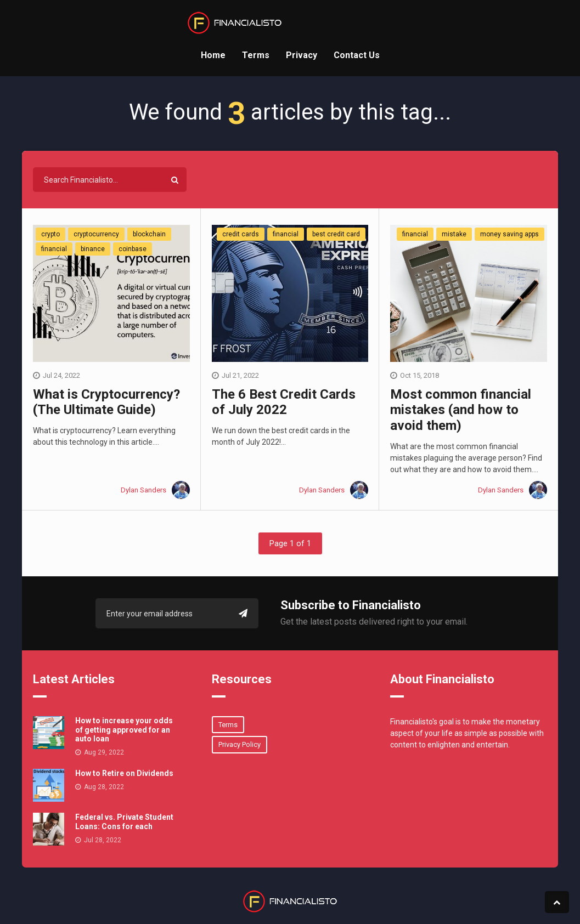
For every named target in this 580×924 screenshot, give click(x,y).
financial (54, 249)
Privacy (302, 55)
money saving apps (509, 234)
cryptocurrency (96, 234)
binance (93, 249)
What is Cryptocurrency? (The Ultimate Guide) (106, 402)
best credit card (336, 234)
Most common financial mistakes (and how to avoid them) (461, 410)
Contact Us (357, 55)
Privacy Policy (240, 744)
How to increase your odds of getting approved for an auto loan (124, 730)
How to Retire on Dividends (124, 773)
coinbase (133, 249)
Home (213, 55)
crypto (50, 234)
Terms (256, 55)
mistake (454, 234)
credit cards (241, 234)
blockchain (149, 234)
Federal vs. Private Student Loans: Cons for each (124, 822)
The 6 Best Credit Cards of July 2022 (284, 402)
